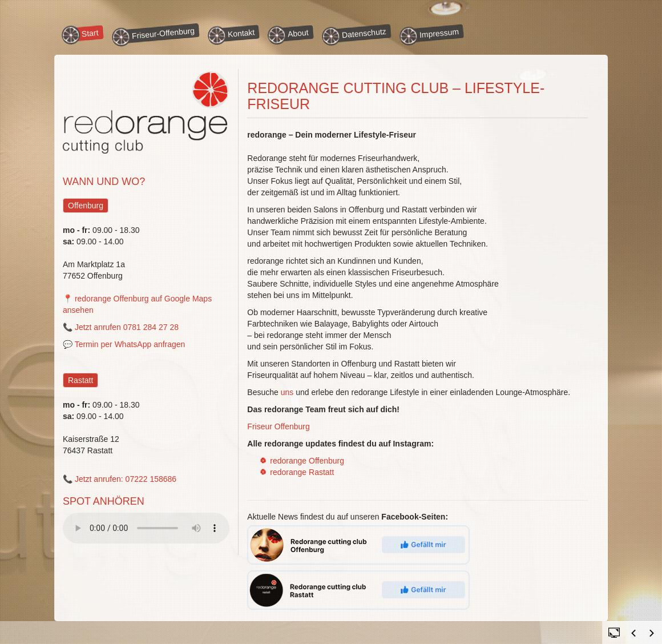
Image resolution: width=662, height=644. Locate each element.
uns (287, 392)
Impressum (431, 34)
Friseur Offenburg (278, 426)
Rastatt (80, 380)
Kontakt (233, 34)
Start (82, 34)
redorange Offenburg (307, 461)
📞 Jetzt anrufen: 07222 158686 (120, 479)
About (290, 34)
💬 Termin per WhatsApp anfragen (124, 344)
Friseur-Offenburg (155, 35)
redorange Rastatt (302, 472)
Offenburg (86, 206)
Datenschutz (356, 35)
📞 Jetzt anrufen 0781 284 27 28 (121, 327)
